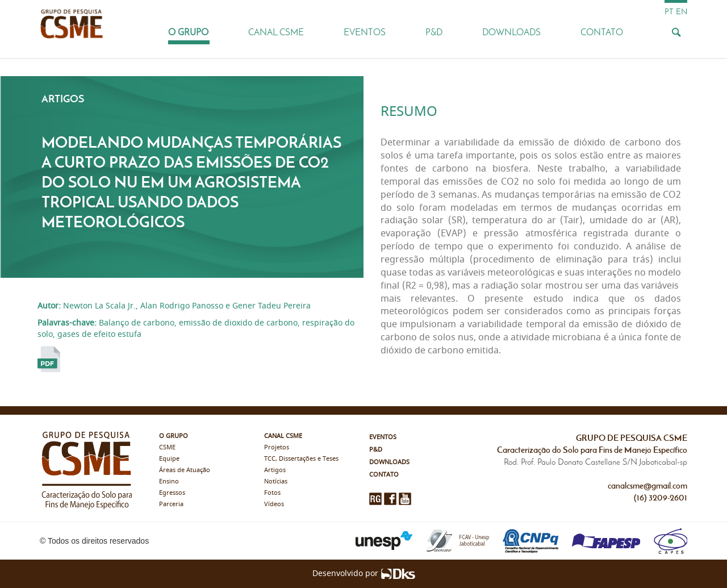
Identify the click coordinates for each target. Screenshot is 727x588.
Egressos (172, 493)
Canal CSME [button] (276, 32)
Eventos (365, 32)
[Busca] (676, 32)
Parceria (171, 504)
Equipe (169, 459)
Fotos (272, 493)
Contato (602, 32)
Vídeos (274, 504)
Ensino (169, 481)
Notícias (276, 481)
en (682, 12)
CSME (167, 447)
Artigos (275, 470)
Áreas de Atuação (185, 470)
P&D (434, 32)
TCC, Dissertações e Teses (301, 459)
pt (669, 12)
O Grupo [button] (188, 32)
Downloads (511, 32)
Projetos (277, 447)
